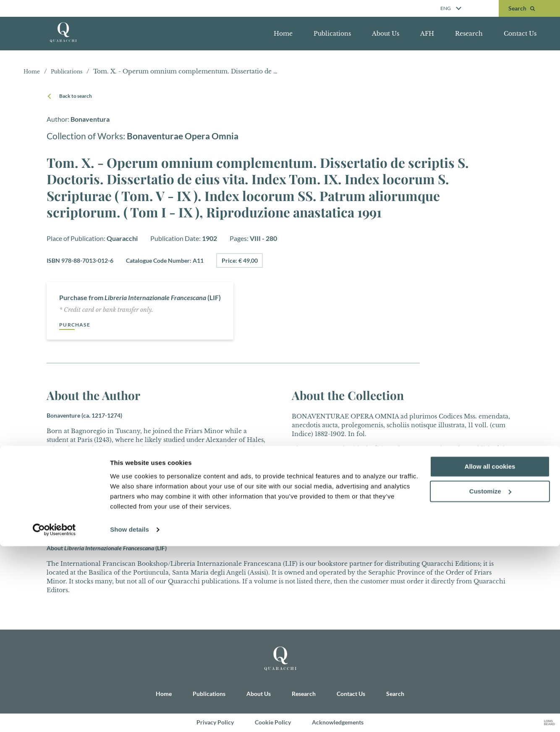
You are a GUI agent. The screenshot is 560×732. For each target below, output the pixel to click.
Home (283, 34)
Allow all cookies (490, 652)
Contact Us (520, 34)
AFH (427, 34)
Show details (130, 715)
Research (469, 34)
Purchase (77, 325)
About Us (386, 34)
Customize (490, 677)
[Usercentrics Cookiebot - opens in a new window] (54, 716)
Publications (332, 34)
